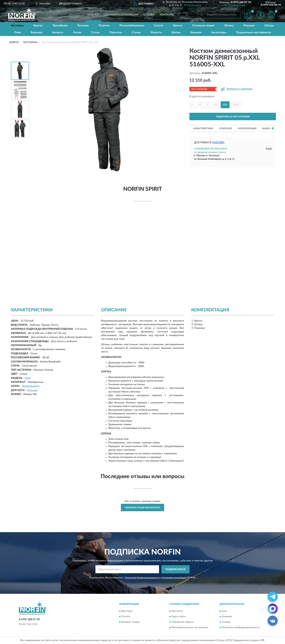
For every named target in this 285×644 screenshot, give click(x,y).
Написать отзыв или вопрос (142, 508)
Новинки (227, 617)
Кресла (178, 26)
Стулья (136, 32)
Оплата (126, 617)
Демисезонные (31, 386)
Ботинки (83, 26)
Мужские (32, 390)
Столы (95, 32)
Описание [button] (226, 128)
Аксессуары (219, 32)
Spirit (28, 378)
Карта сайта (179, 617)
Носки (77, 32)
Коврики (196, 32)
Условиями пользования (174, 578)
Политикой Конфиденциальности (142, 578)
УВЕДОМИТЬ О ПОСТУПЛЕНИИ (233, 117)
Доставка (127, 611)
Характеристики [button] (203, 128)
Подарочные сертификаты (254, 32)
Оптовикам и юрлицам (121, 15)
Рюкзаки (249, 26)
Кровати (58, 32)
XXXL (236, 105)
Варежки (37, 32)
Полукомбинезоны (132, 26)
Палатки (104, 26)
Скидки (226, 622)
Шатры (269, 26)
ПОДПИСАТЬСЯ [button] (175, 569)
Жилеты (156, 32)
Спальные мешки (203, 26)
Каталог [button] (93, 15)
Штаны (229, 26)
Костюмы (17, 26)
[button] (235, 5)
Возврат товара (131, 622)
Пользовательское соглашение (190, 628)
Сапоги (159, 26)
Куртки (38, 26)
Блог (225, 611)
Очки (18, 32)
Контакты (167, 15)
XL (216, 105)
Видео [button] (268, 128)
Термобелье (60, 26)
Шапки (176, 32)
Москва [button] (218, 142)
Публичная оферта (183, 622)
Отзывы (149, 15)
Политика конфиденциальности (241, 628)
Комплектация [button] (247, 128)
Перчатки (116, 32)
